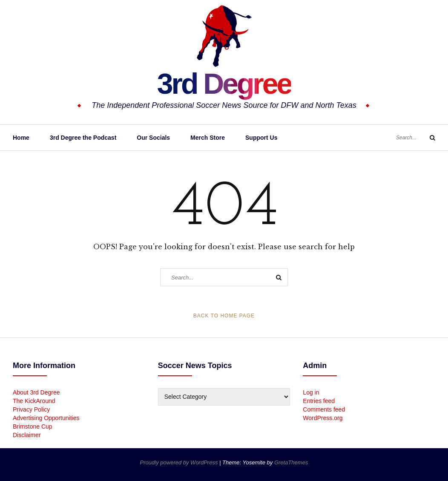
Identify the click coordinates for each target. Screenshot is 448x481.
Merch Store (208, 138)
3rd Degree (224, 83)
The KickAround (34, 401)
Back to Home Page (224, 316)
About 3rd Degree (36, 392)
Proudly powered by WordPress (180, 462)
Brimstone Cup (33, 426)
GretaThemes (291, 462)
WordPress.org (323, 418)
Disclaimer (27, 435)
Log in (311, 392)
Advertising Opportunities (46, 418)
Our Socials (153, 138)
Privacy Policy (31, 409)
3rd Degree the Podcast (83, 138)
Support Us (261, 138)
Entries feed (319, 401)
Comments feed (324, 409)
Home (21, 138)
